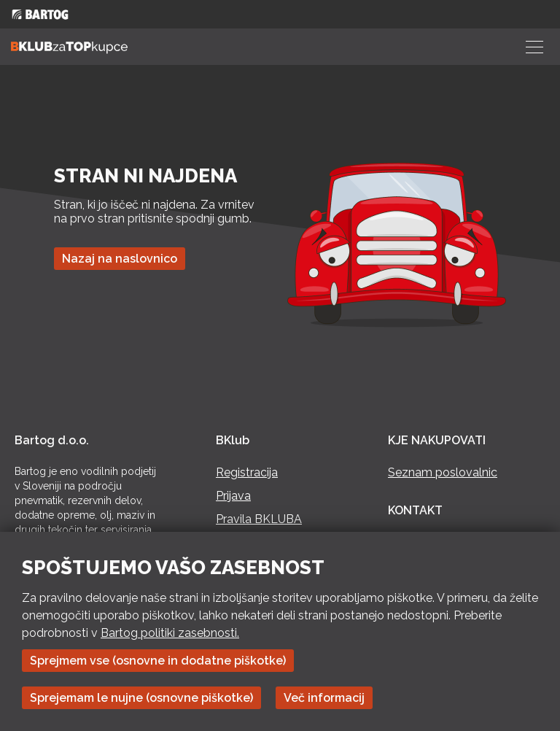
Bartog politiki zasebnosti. (170, 633)
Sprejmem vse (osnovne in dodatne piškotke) (158, 661)
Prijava (233, 496)
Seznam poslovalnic (443, 472)
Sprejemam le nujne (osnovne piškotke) (141, 698)
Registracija (247, 472)
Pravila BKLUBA (259, 519)
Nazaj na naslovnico (120, 259)
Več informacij (324, 698)
